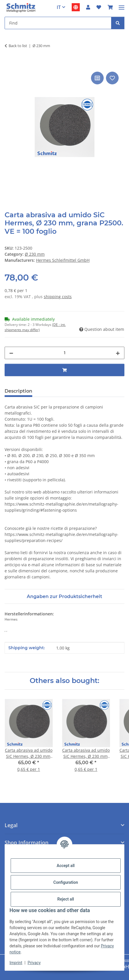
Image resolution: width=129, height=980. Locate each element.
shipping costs (58, 297)
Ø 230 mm (35, 254)
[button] (88, 7)
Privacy (34, 963)
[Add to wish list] (112, 78)
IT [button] (59, 7)
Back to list (18, 46)
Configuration (66, 882)
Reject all (66, 899)
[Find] (118, 23)
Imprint (16, 963)
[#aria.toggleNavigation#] (122, 5)
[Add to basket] (9, 64)
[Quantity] (64, 353)
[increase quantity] (118, 353)
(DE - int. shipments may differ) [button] (35, 327)
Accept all (66, 866)
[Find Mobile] (58, 23)
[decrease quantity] (11, 353)
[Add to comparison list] (97, 78)
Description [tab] (18, 391)
